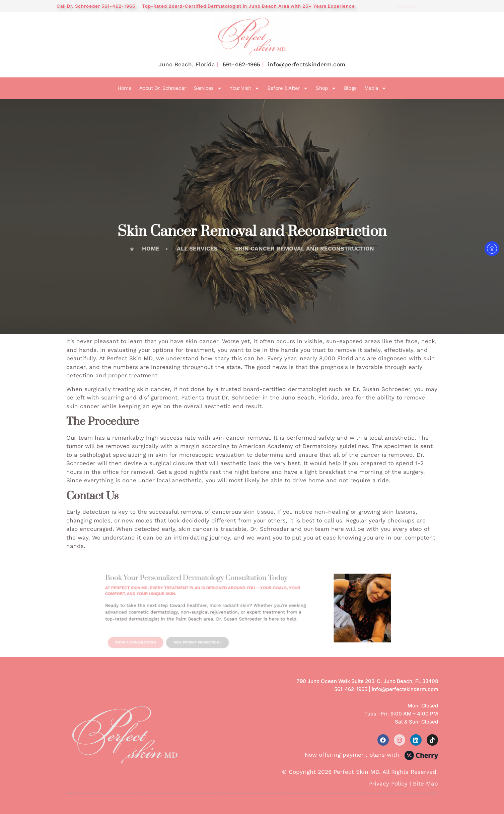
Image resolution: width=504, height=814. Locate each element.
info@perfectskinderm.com (307, 64)
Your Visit (245, 88)
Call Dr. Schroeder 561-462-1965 (96, 6)
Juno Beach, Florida (187, 64)
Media (375, 88)
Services (208, 88)
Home (124, 88)
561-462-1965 (241, 64)
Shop (326, 88)
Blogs (350, 88)
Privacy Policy (388, 784)
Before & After (288, 88)
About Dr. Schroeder (163, 88)
